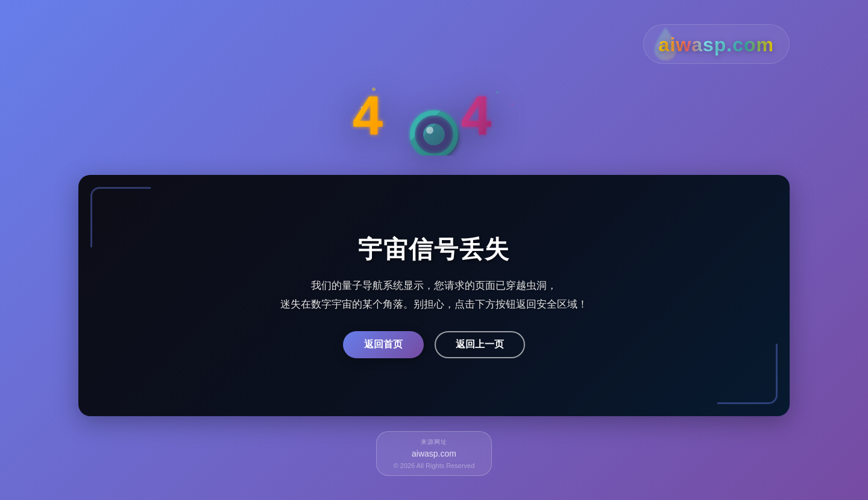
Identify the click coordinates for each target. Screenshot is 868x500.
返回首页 (383, 344)
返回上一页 (480, 344)
